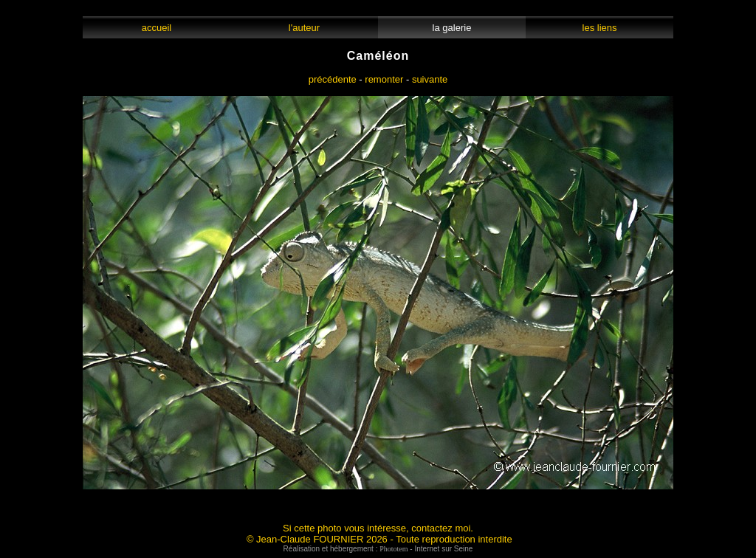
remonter (384, 79)
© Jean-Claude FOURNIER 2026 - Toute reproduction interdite (379, 539)
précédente (333, 79)
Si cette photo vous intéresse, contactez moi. (378, 528)
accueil (156, 28)
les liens (599, 28)
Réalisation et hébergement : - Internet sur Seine (378, 549)
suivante (430, 79)
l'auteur (305, 28)
